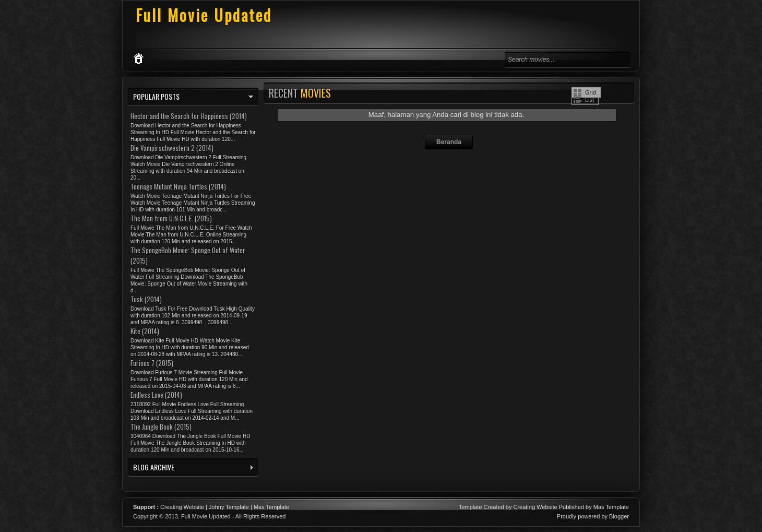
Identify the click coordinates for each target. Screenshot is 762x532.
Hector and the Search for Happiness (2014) (189, 116)
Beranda (449, 142)
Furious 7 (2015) (152, 363)
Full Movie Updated (204, 15)
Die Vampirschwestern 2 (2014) (172, 148)
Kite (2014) (145, 331)
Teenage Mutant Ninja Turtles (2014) (178, 186)
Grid (591, 92)
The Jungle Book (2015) (161, 427)
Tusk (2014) (146, 299)
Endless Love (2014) (156, 395)
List (590, 100)
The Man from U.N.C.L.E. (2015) (171, 218)
